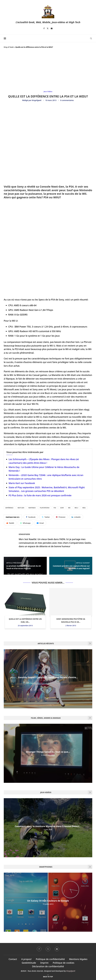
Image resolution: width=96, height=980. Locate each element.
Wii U (76, 508)
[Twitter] (48, 28)
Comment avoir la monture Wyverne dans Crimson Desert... (48, 826)
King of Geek (9, 47)
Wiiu (84, 508)
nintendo (32, 508)
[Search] (91, 38)
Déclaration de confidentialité (48, 966)
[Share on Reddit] (10, 523)
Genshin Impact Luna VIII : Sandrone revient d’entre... (48, 677)
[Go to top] (48, 976)
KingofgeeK (37, 100)
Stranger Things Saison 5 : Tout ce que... (48, 752)
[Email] (52, 28)
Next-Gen (21, 508)
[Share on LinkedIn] (76, 517)
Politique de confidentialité (50, 959)
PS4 (55, 508)
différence (9, 508)
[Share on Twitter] (46, 517)
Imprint (44, 963)
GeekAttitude (29, 963)
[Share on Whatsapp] (25, 523)
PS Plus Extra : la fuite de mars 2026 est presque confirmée (40, 495)
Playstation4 (45, 508)
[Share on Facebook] (31, 517)
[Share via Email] (40, 523)
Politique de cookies (63, 963)
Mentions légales (78, 959)
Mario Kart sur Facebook (22, 483)
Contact (13, 959)
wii (69, 508)
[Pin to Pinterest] (61, 517)
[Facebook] (44, 28)
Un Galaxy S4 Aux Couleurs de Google (48, 901)
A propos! (26, 959)
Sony (62, 508)
